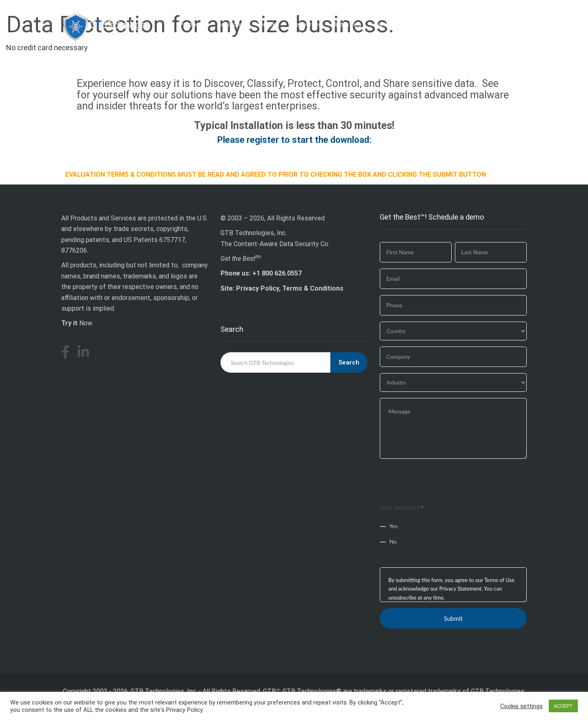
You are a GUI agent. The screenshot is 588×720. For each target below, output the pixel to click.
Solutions (231, 24)
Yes (389, 526)
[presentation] (442, 481)
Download (506, 24)
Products (192, 24)
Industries (348, 24)
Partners (386, 24)
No (388, 541)
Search (349, 362)
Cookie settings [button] (521, 706)
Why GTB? (425, 24)
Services (268, 24)
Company (465, 24)
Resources (307, 24)
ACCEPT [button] (563, 706)
